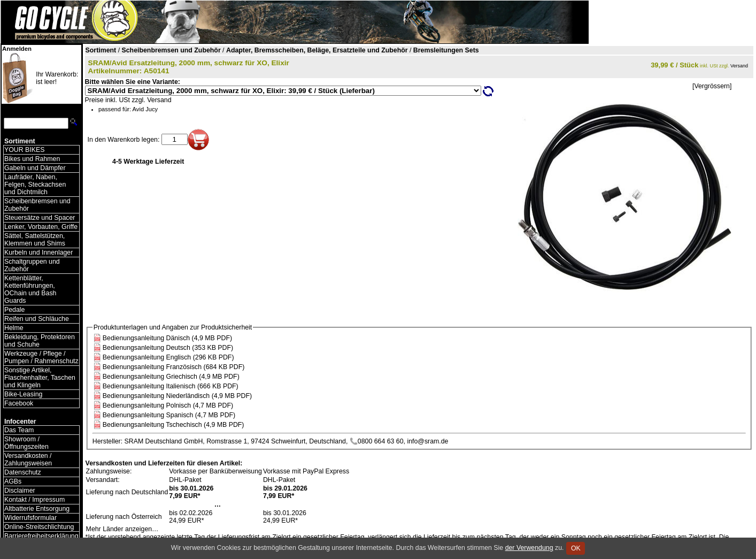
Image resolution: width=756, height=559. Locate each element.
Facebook (19, 403)
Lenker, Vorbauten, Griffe (41, 227)
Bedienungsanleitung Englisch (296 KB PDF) (168, 357)
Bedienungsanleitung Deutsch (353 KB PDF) (168, 348)
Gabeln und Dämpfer (35, 168)
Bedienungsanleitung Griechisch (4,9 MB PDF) (171, 377)
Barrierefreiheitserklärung (41, 536)
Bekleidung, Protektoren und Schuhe (40, 341)
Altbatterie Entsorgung (37, 509)
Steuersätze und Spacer (40, 218)
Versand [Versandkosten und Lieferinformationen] (739, 66)
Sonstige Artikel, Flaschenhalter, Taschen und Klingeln (40, 378)
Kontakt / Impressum (34, 500)
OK (576, 548)
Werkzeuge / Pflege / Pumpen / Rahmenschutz (41, 357)
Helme (14, 328)
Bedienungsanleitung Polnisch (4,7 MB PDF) (168, 405)
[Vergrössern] (712, 86)
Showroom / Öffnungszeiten (26, 443)
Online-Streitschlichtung (39, 527)
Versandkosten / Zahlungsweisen (28, 460)
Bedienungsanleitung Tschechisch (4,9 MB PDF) (173, 425)
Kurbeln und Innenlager (38, 252)
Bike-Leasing (23, 394)
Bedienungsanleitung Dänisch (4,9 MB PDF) (167, 338)
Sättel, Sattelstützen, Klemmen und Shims (35, 240)
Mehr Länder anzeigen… (122, 529)
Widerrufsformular (30, 518)
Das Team (19, 430)
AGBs (13, 481)
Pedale (14, 310)
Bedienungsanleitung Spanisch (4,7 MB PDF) (169, 415)
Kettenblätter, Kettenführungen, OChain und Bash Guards (30, 289)
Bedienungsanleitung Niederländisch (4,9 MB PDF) (177, 396)
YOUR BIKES (24, 150)
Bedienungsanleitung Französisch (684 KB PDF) (174, 367)
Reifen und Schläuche (37, 319)
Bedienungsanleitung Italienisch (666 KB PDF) (171, 386)
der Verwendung (529, 548)
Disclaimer (20, 491)
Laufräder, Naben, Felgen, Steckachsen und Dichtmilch (35, 185)
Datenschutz (23, 472)
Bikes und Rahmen (32, 159)
